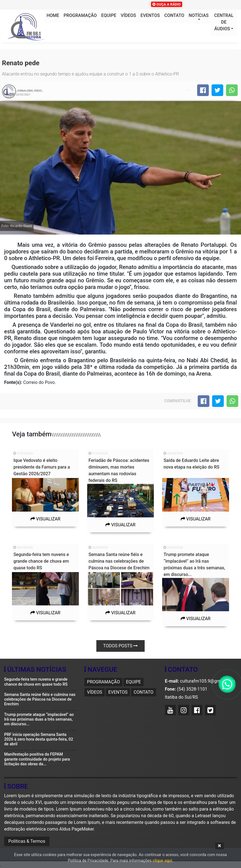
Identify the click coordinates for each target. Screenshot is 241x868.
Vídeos (128, 15)
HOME (53, 15)
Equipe (109, 15)
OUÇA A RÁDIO (167, 4)
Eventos (150, 15)
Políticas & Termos (27, 841)
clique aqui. (163, 861)
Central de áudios (224, 22)
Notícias (199, 15)
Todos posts (121, 646)
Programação (80, 15)
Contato (174, 15)
